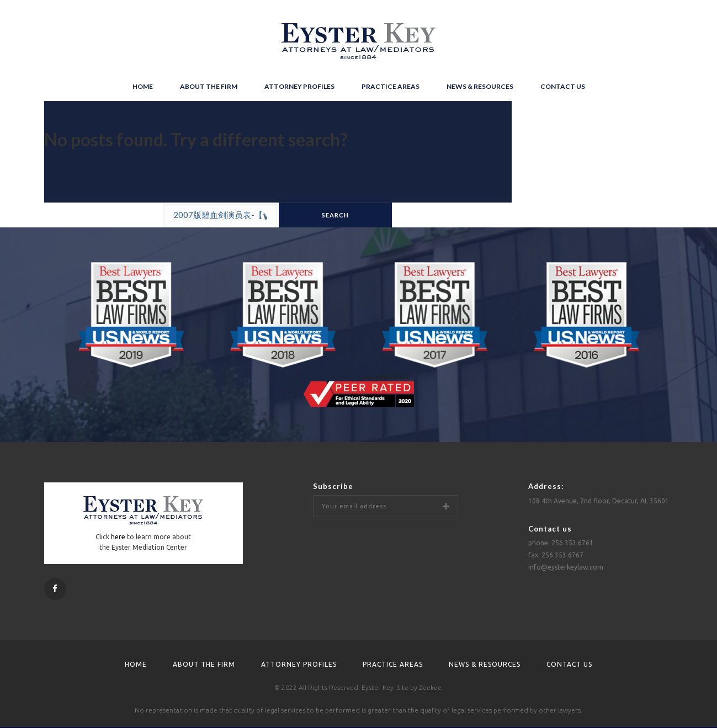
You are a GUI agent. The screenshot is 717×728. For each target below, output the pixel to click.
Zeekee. (431, 687)
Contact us (563, 86)
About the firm (209, 86)
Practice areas (391, 86)
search (335, 215)
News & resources (480, 86)
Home (143, 86)
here (118, 537)
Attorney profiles (299, 86)
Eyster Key (378, 687)
